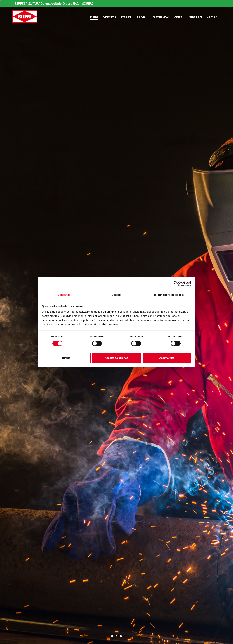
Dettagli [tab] (116, 295)
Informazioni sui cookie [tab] (169, 295)
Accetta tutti (167, 358)
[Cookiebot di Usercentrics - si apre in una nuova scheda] (176, 283)
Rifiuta (66, 358)
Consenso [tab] (64, 295)
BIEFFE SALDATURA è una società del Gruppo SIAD (47, 4)
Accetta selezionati (116, 358)
